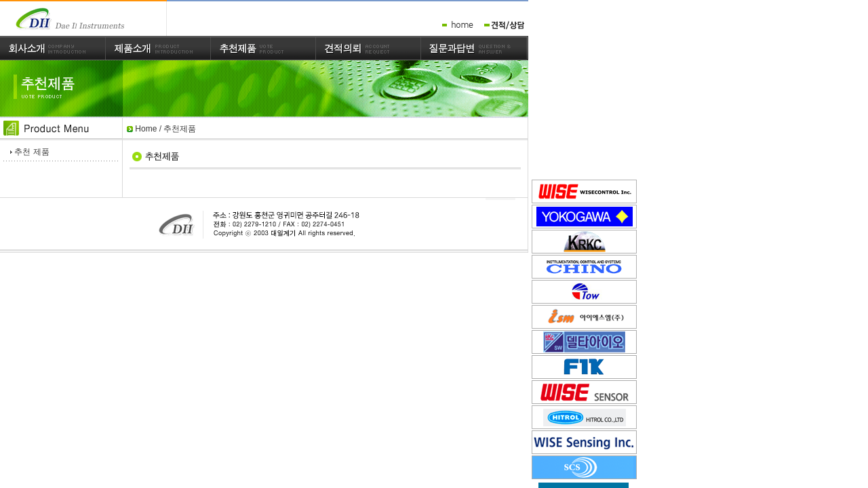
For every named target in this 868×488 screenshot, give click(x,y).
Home (146, 129)
